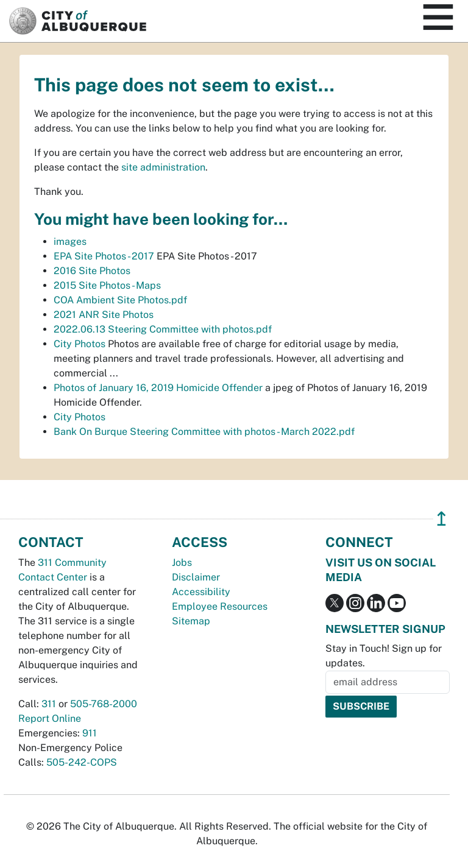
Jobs (182, 563)
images (70, 242)
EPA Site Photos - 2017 (104, 256)
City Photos (80, 344)
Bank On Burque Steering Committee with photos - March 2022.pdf (204, 432)
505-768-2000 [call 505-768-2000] (104, 704)
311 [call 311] (49, 704)
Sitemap (191, 621)
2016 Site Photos (92, 271)
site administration (163, 167)
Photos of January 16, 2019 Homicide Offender (158, 388)
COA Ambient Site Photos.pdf (120, 300)
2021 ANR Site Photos (104, 315)
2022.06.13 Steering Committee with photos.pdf (163, 329)
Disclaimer (196, 577)
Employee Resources (220, 606)
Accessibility (201, 592)
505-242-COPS (82, 762)
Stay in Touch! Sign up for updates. (384, 656)
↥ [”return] (441, 519)
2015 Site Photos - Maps (107, 285)
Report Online (50, 718)
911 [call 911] (90, 733)
